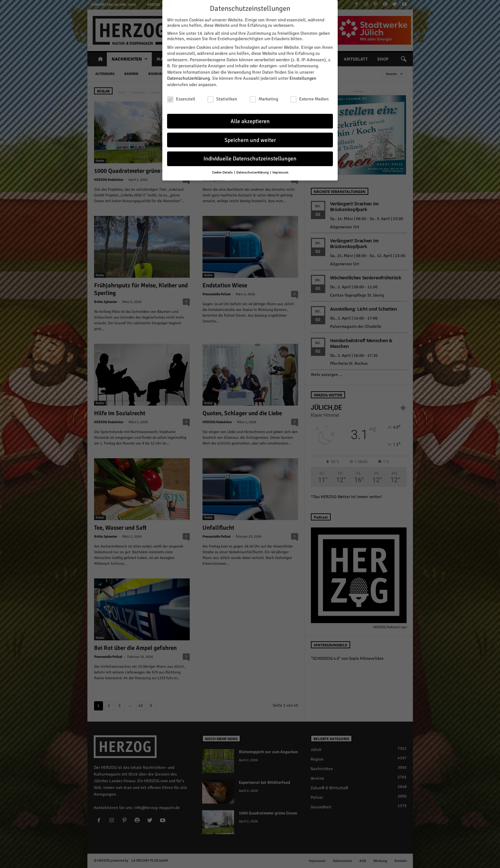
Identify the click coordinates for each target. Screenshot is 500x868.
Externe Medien (309, 96)
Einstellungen (303, 76)
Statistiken (222, 96)
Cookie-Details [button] (223, 170)
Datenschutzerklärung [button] (253, 170)
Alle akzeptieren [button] (250, 119)
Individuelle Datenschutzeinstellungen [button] (250, 156)
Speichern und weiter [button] (250, 138)
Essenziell (181, 96)
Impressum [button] (280, 170)
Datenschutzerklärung (188, 76)
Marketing (264, 96)
